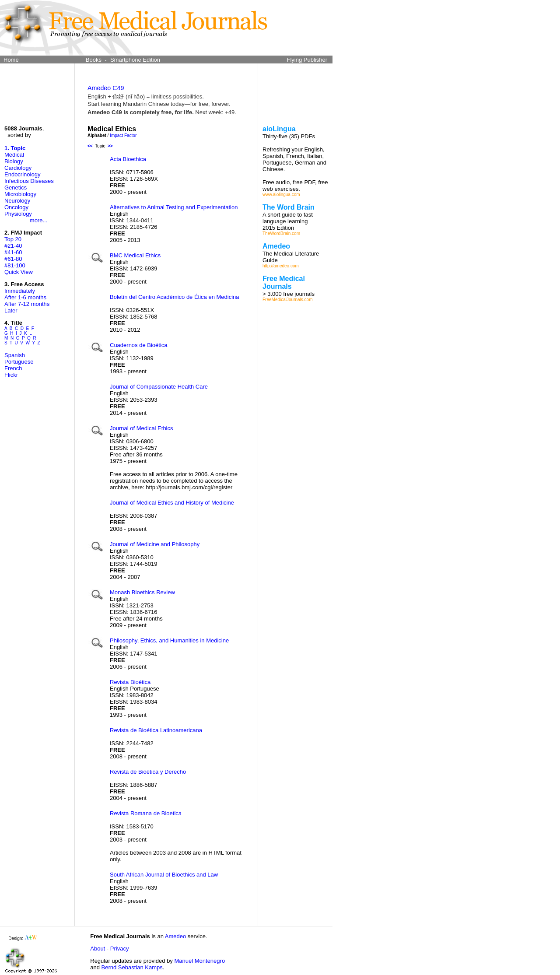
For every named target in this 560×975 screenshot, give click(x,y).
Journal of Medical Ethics (142, 428)
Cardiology (18, 168)
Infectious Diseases (29, 181)
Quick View (19, 272)
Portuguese (19, 362)
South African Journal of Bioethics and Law (164, 875)
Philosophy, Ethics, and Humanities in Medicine (169, 640)
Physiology (18, 214)
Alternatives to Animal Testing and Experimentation (174, 207)
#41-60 (13, 252)
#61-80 (13, 259)
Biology (14, 161)
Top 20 (13, 239)
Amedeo (175, 936)
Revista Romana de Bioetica (146, 813)
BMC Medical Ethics (135, 255)
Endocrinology (22, 174)
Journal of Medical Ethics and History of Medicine (172, 503)
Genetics (16, 188)
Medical (14, 155)
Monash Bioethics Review (142, 592)
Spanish (15, 355)
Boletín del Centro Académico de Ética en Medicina (175, 297)
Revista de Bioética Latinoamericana (156, 730)
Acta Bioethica (128, 159)
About (98, 949)
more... (38, 220)
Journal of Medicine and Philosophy (155, 544)
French (13, 368)
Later (11, 310)
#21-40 (13, 246)
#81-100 (15, 265)
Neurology (17, 201)
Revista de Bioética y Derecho (148, 772)
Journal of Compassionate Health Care (159, 387)
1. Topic (15, 148)
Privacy (120, 949)
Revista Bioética (130, 682)
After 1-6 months (25, 297)
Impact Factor (123, 135)
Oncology (16, 207)
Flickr (11, 375)
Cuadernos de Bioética (139, 345)
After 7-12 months (27, 304)
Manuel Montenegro (199, 961)
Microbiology (20, 194)
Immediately (20, 291)
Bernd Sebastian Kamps (132, 967)
